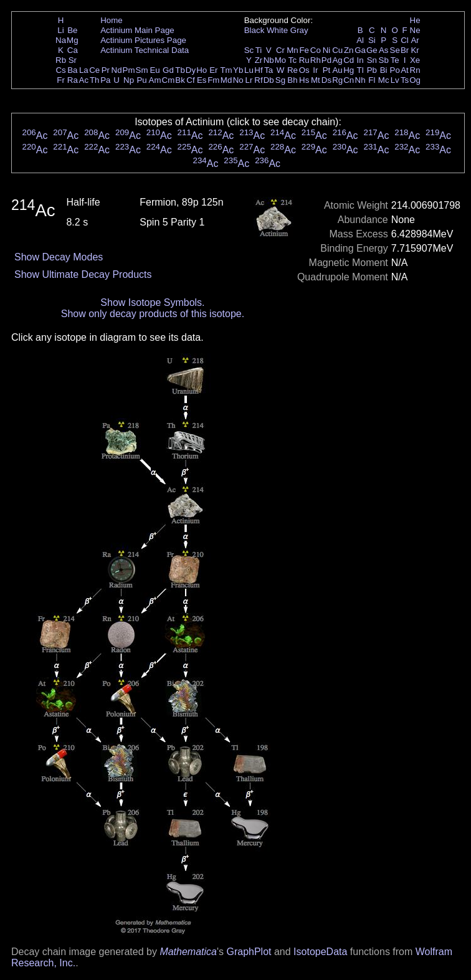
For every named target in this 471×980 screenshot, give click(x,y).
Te (395, 60)
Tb (180, 70)
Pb (372, 70)
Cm (169, 80)
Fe (304, 50)
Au (337, 70)
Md (226, 80)
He (415, 20)
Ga (360, 50)
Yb (238, 70)
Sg (280, 80)
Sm (142, 70)
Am (155, 80)
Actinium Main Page (137, 30)
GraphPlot (249, 952)
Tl (360, 70)
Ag (337, 60)
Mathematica (188, 952)
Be (72, 30)
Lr (249, 80)
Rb (61, 60)
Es (202, 80)
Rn (415, 70)
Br (405, 50)
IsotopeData (320, 952)
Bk (180, 80)
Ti (259, 50)
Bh (292, 80)
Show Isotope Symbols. (152, 302)
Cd (349, 60)
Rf (258, 80)
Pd (326, 60)
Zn (349, 50)
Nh (360, 80)
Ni (327, 50)
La (84, 70)
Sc (249, 50)
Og (415, 80)
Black (255, 30)
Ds (326, 80)
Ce (94, 70)
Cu (337, 50)
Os (304, 70)
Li (60, 30)
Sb (384, 60)
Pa (105, 80)
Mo (281, 60)
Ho (202, 70)
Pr (106, 70)
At (405, 70)
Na (61, 40)
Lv (395, 80)
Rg (337, 80)
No (238, 80)
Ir (315, 70)
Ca (73, 50)
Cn (349, 80)
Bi (384, 70)
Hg (349, 70)
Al (360, 40)
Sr (73, 60)
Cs (60, 70)
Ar (415, 40)
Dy (191, 70)
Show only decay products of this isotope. (153, 314)
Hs (304, 80)
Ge (372, 50)
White (277, 30)
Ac (84, 80)
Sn (372, 60)
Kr (415, 50)
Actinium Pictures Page (143, 40)
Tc (293, 60)
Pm (129, 70)
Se (395, 50)
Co (316, 50)
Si (372, 40)
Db (269, 80)
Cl (405, 40)
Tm (226, 70)
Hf (258, 70)
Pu (141, 80)
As (384, 50)
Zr (259, 60)
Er (213, 70)
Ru (304, 60)
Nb (269, 60)
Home (112, 20)
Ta (269, 70)
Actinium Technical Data (145, 50)
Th (95, 80)
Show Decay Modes (59, 257)
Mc (384, 80)
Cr (280, 50)
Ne (415, 30)
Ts (405, 80)
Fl (372, 80)
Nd (117, 70)
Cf (190, 80)
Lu (249, 70)
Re (293, 70)
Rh (316, 60)
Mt (316, 80)
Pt (327, 70)
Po (395, 70)
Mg (73, 40)
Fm (213, 80)
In (360, 60)
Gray (299, 30)
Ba (72, 70)
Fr (61, 80)
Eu (155, 70)
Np (129, 80)
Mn (293, 50)
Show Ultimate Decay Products (83, 274)
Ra (73, 80)
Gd (168, 70)
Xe (415, 60)
